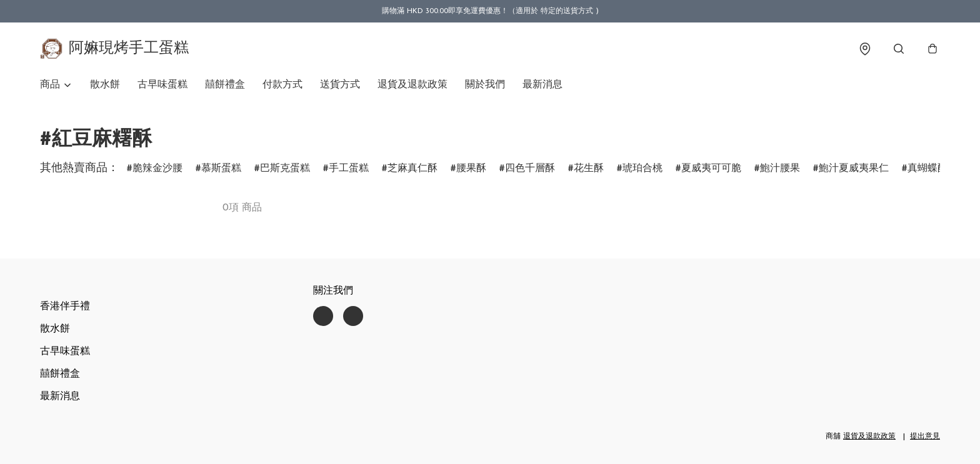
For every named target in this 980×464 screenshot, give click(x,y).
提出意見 (925, 437)
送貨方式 (340, 85)
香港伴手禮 (65, 307)
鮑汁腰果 (780, 169)
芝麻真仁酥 (412, 169)
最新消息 (542, 85)
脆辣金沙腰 (157, 169)
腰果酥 (471, 169)
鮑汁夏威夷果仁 (854, 169)
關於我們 (485, 85)
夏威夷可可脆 (711, 169)
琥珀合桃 (642, 169)
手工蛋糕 (349, 169)
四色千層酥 (530, 169)
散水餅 (105, 85)
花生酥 (589, 169)
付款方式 (282, 85)
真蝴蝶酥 (927, 169)
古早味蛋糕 (162, 85)
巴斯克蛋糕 (285, 169)
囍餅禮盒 (225, 85)
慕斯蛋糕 (221, 169)
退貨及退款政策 (412, 85)
